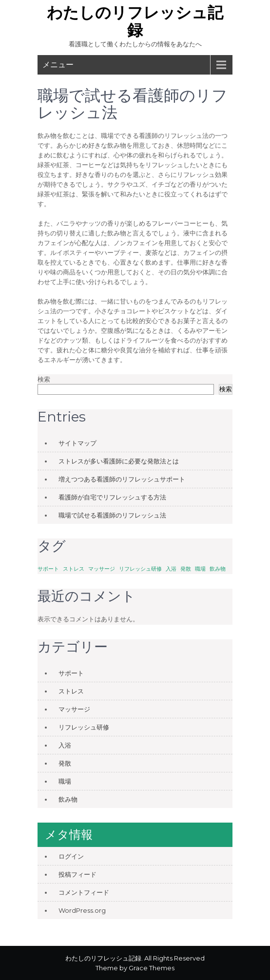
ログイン (71, 856)
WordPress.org (82, 910)
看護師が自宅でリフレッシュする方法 (112, 497)
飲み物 (68, 799)
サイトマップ (77, 443)
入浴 (65, 745)
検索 (44, 379)
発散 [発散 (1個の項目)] (186, 569)
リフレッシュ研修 (84, 727)
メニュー (58, 65)
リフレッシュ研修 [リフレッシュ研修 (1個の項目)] (140, 569)
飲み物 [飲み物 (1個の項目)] (218, 569)
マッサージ (74, 709)
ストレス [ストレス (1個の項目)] (74, 569)
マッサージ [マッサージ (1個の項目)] (102, 569)
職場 (65, 781)
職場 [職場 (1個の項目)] (200, 569)
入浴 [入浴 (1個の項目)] (171, 569)
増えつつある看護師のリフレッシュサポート (122, 479)
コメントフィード (84, 892)
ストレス (71, 691)
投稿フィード (77, 874)
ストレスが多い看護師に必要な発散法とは (119, 461)
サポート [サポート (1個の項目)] (48, 569)
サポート (71, 673)
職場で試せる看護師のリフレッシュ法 (112, 515)
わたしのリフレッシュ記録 (135, 21)
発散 (65, 763)
